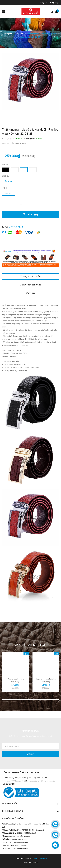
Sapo (36, 862)
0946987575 (16, 227)
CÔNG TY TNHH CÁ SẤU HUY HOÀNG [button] (21, 773)
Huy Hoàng (15, 682)
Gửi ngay (31, 754)
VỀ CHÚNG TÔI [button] (30, 804)
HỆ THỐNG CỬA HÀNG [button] (13, 819)
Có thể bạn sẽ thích (30, 645)
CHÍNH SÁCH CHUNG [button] (30, 811)
